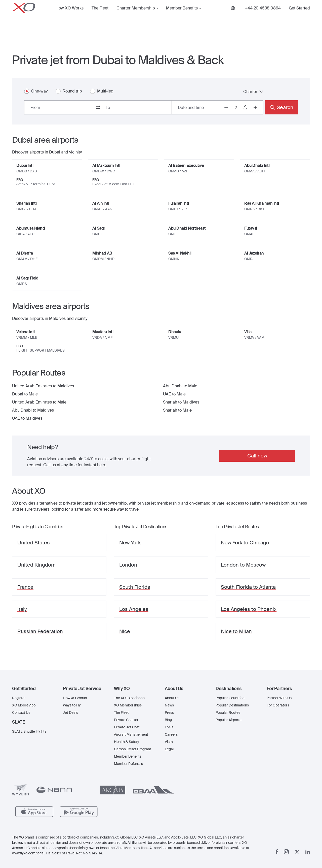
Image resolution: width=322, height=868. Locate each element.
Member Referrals (128, 764)
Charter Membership (136, 16)
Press (169, 712)
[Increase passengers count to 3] (255, 107)
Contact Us (21, 712)
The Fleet (100, 16)
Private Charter (126, 720)
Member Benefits (182, 16)
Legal (169, 749)
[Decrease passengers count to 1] (226, 107)
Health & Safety (127, 742)
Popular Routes (228, 712)
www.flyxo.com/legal (28, 853)
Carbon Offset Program (133, 749)
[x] (297, 852)
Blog (168, 720)
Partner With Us (279, 698)
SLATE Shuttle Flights (29, 731)
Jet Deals (70, 712)
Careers (171, 734)
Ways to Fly (72, 705)
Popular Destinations (232, 705)
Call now (257, 456)
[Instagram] (286, 852)
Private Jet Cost (127, 727)
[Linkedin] (308, 852)
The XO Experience (129, 698)
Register (19, 698)
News (169, 705)
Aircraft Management (131, 734)
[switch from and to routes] (98, 107)
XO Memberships (128, 705)
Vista (169, 742)
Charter (253, 92)
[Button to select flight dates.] (195, 107)
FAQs (169, 727)
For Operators (278, 705)
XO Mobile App (24, 705)
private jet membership (159, 503)
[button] (34, 689)
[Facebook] (277, 852)
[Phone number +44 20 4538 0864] (263, 16)
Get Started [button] (299, 16)
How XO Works (70, 16)
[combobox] (61, 107)
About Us (172, 698)
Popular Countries (230, 698)
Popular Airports (228, 720)
